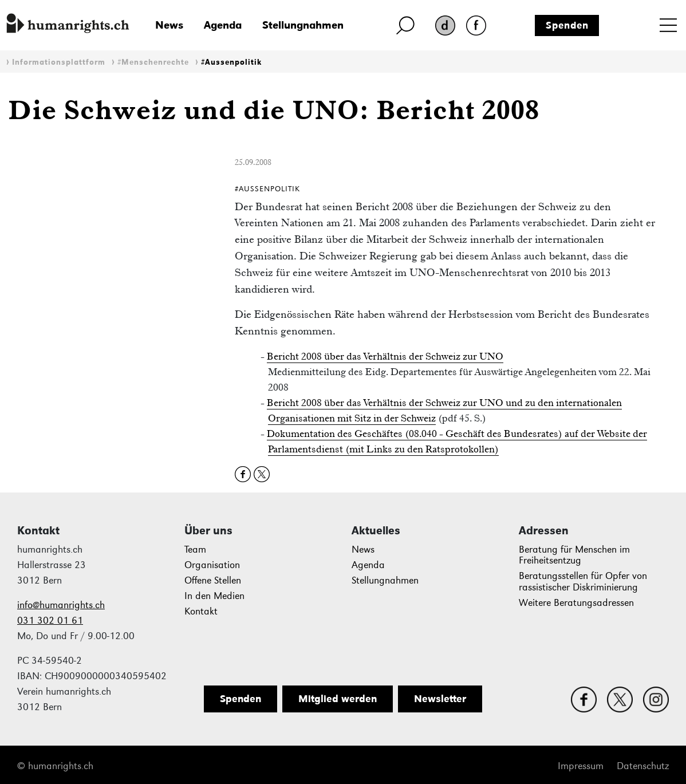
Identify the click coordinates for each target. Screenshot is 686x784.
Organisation (212, 565)
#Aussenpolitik (231, 62)
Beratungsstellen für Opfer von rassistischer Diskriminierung (583, 582)
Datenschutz (643, 766)
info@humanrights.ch (61, 605)
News (169, 25)
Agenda (223, 25)
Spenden (567, 25)
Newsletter (440, 699)
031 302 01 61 (50, 620)
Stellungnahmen (303, 25)
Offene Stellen (213, 580)
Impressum (581, 766)
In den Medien (214, 596)
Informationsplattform (59, 62)
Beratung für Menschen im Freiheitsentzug (574, 555)
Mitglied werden (338, 699)
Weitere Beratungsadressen (576, 603)
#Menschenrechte (153, 62)
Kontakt (201, 611)
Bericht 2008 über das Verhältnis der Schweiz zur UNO (385, 356)
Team (195, 549)
